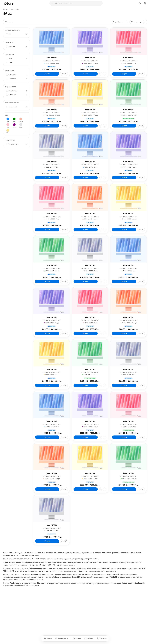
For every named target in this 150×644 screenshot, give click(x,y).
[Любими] (62, 74)
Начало (6, 9)
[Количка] (145, 3)
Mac (12, 9)
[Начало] (48, 638)
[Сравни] (66, 74)
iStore (39, 583)
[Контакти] (102, 638)
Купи (47, 74)
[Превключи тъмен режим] (140, 3)
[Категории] (62, 638)
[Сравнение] (77, 638)
